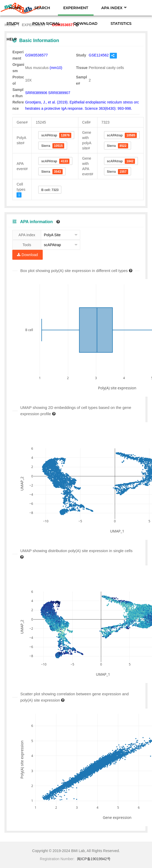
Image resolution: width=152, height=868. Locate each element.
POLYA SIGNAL (46, 24)
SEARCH (42, 8)
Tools (27, 245)
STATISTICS (121, 24)
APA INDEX (114, 8)
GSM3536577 (36, 55)
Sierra (53, 146)
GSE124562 (99, 55)
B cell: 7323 (50, 190)
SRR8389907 (59, 93)
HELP (12, 39)
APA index (27, 235)
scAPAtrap (56, 135)
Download (27, 255)
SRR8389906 (36, 93)
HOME (15, 8)
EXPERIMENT (76, 8)
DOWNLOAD (85, 24)
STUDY (13, 24)
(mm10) (56, 68)
